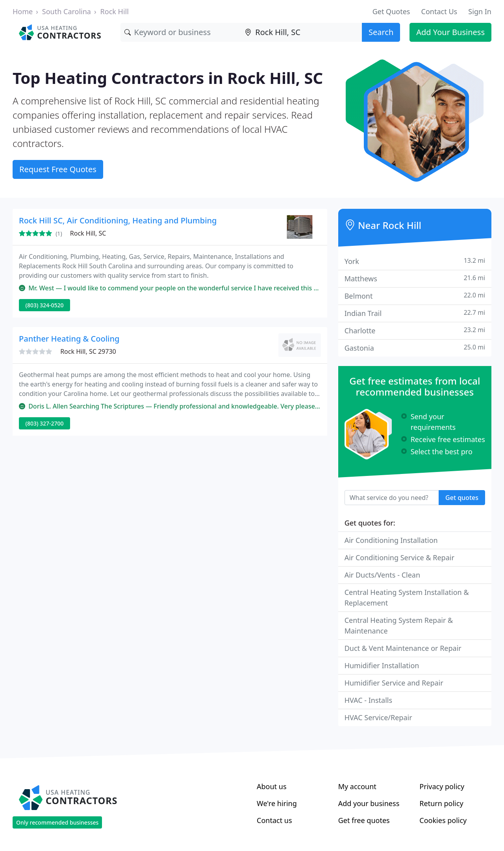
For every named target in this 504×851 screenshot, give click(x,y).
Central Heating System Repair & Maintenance (399, 625)
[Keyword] (181, 32)
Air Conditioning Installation (391, 540)
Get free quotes (364, 820)
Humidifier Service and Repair (394, 683)
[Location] (301, 32)
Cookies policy (443, 820)
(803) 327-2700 (45, 423)
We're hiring (277, 803)
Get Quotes (391, 11)
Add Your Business (450, 32)
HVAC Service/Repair (378, 717)
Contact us (274, 820)
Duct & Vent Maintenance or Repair (403, 648)
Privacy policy (442, 786)
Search (381, 32)
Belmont (415, 296)
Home (23, 11)
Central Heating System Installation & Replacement (407, 597)
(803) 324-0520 (45, 305)
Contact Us (439, 11)
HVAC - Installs (368, 700)
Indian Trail (415, 313)
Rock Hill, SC (88, 233)
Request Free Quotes (58, 169)
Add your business (369, 803)
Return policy (441, 803)
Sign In (480, 11)
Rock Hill (115, 11)
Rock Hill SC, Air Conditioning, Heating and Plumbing (118, 220)
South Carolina (67, 11)
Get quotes (462, 498)
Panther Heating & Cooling (69, 339)
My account (357, 786)
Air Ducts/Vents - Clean (382, 575)
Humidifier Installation (382, 665)
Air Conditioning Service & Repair (399, 557)
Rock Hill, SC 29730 (88, 351)
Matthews (415, 278)
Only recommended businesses (57, 822)
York (415, 261)
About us (272, 786)
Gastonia (415, 348)
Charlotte (415, 330)
